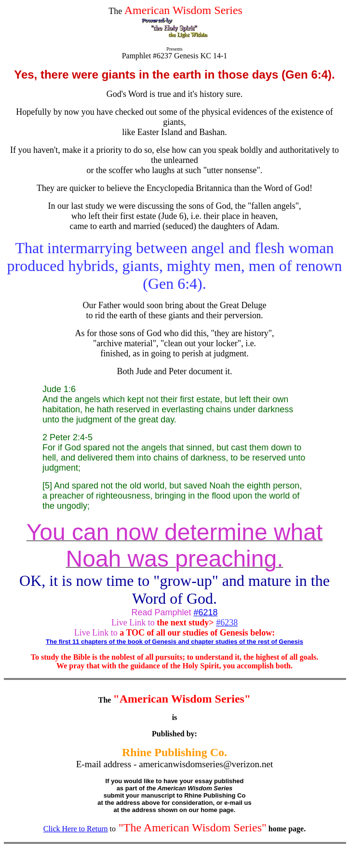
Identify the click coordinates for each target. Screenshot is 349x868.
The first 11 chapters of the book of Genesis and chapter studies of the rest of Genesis (174, 642)
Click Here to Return (76, 829)
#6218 (206, 612)
